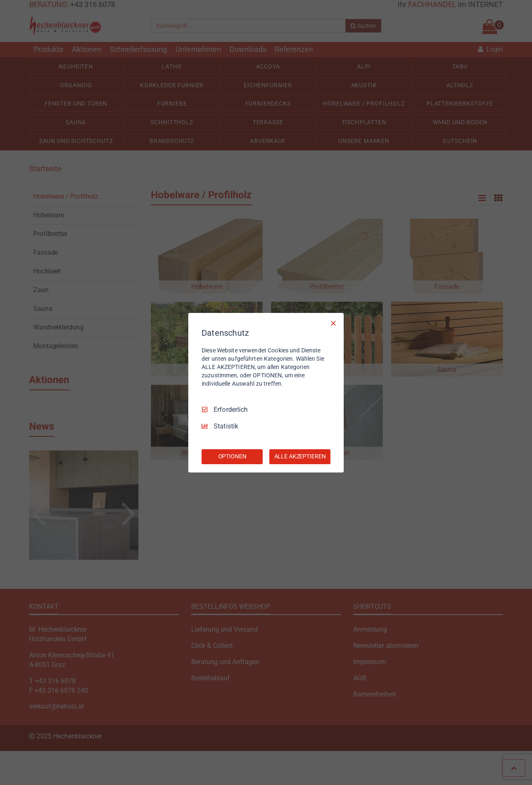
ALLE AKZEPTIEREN (300, 456)
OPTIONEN (232, 456)
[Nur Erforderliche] (333, 323)
